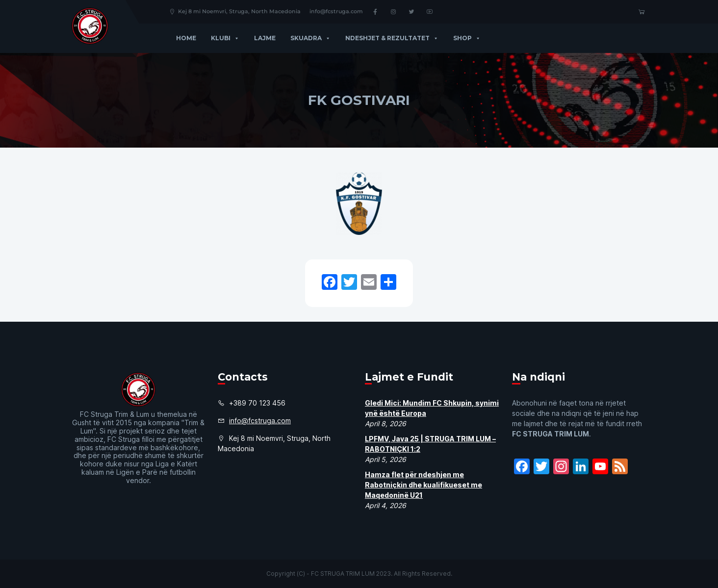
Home (186, 38)
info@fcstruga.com (336, 11)
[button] (235, 38)
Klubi (225, 38)
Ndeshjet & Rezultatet (392, 38)
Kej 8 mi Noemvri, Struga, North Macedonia (235, 11)
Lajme (265, 38)
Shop (467, 38)
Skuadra (310, 38)
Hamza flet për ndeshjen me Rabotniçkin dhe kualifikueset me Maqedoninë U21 (423, 485)
